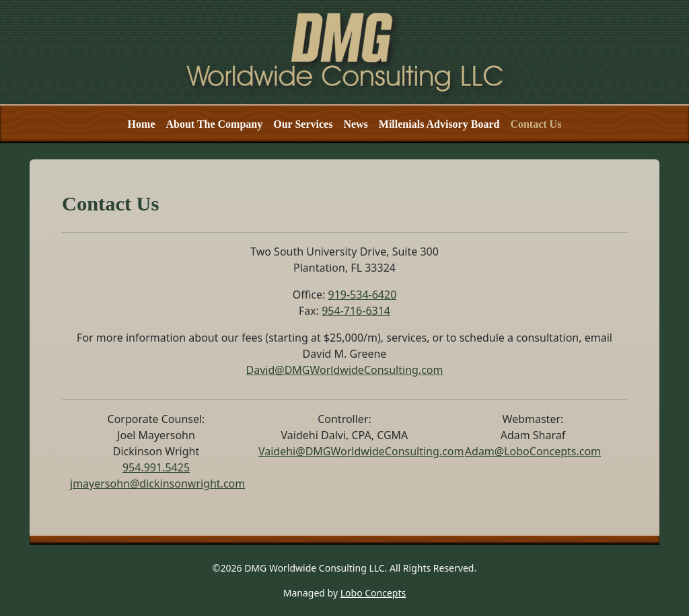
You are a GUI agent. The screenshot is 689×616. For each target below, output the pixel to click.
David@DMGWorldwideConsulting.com (345, 370)
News (355, 124)
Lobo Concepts (373, 593)
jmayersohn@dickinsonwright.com (157, 484)
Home (142, 124)
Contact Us (536, 124)
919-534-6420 (362, 295)
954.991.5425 (156, 467)
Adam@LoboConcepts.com (533, 451)
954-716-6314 (356, 311)
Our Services (303, 124)
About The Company (214, 124)
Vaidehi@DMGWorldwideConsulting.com (361, 451)
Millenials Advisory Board (439, 124)
